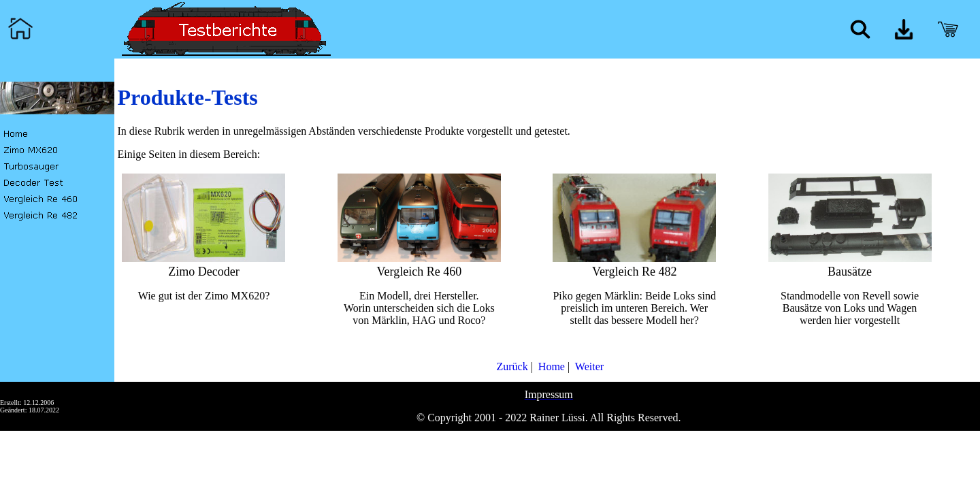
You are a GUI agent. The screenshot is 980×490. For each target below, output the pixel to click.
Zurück (510, 366)
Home (550, 366)
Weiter (588, 366)
